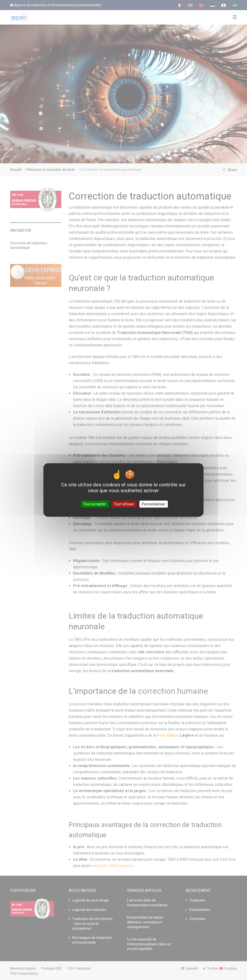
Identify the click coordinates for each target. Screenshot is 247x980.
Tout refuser (124, 504)
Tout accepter (95, 504)
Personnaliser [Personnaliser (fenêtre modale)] (153, 504)
